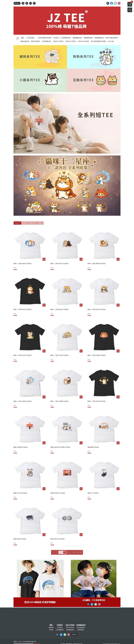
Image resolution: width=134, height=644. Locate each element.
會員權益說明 (81, 625)
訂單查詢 (60, 627)
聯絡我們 (51, 627)
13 (74, 552)
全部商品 (60, 625)
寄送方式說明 (70, 627)
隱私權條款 (81, 630)
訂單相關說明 (60, 630)
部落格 (51, 630)
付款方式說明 (70, 625)
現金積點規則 (81, 627)
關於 (51, 625)
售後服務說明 (70, 630)
